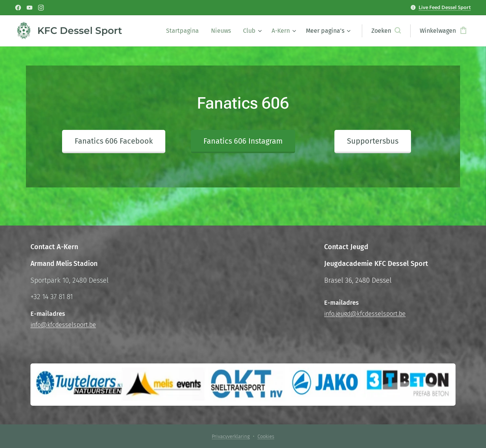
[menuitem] (185, 31)
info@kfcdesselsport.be (63, 325)
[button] (386, 31)
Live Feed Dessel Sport (445, 7)
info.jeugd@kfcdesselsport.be (365, 314)
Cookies (266, 436)
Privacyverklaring (231, 436)
